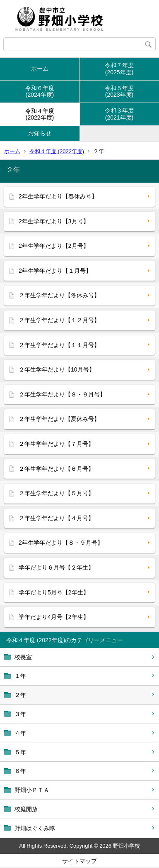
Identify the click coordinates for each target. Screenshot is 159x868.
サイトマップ (79, 861)
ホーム (40, 68)
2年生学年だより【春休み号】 (58, 196)
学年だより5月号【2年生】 (54, 592)
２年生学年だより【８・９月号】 (62, 394)
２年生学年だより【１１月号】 (59, 345)
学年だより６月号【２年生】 (56, 567)
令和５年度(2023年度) (119, 92)
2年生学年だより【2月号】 (54, 246)
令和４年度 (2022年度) (57, 151)
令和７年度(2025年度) (119, 69)
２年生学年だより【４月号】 (56, 518)
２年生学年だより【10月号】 (57, 369)
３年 (20, 714)
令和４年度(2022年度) (40, 114)
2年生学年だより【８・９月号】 (61, 543)
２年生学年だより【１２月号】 (59, 320)
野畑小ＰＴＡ (32, 790)
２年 (20, 695)
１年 (20, 676)
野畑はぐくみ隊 (35, 828)
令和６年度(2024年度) (40, 92)
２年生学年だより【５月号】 (56, 493)
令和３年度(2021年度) (119, 114)
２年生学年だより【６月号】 (56, 469)
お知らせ (40, 133)
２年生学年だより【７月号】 (56, 444)
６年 (20, 771)
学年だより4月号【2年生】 (54, 617)
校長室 (23, 657)
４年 (20, 733)
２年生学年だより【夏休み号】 (59, 419)
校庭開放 (26, 809)
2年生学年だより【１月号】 (55, 271)
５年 (20, 752)
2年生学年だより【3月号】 (54, 221)
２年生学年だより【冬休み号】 (59, 295)
